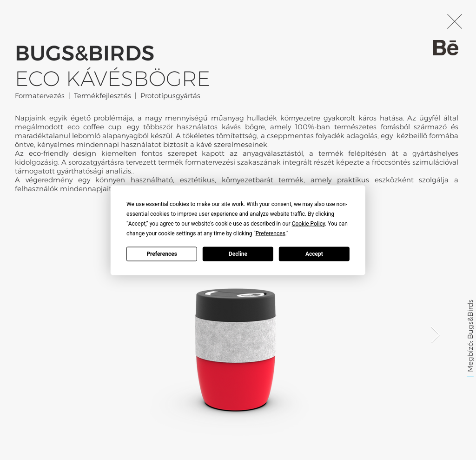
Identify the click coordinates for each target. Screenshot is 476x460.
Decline (238, 254)
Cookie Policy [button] (308, 223)
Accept (314, 254)
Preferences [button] (271, 233)
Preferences (162, 254)
